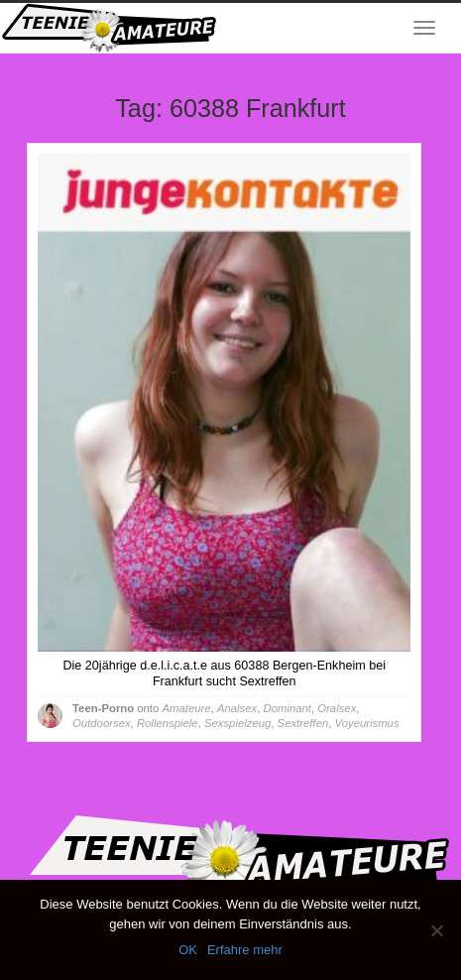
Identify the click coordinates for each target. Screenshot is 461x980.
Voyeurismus (367, 723)
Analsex (237, 708)
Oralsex (337, 708)
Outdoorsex (102, 723)
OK (188, 950)
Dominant (288, 708)
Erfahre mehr (245, 950)
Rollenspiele (168, 723)
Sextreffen (303, 723)
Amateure (186, 708)
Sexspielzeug (237, 723)
